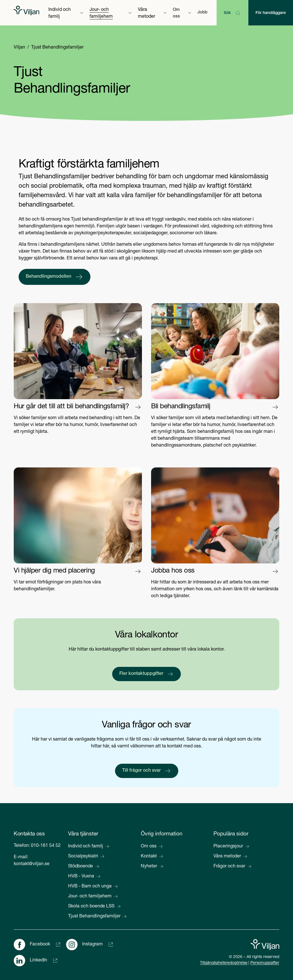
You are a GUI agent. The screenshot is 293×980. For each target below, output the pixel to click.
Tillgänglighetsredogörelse (224, 963)
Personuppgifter (265, 963)
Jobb (202, 12)
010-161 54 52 (46, 846)
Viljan (19, 48)
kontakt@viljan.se (32, 864)
